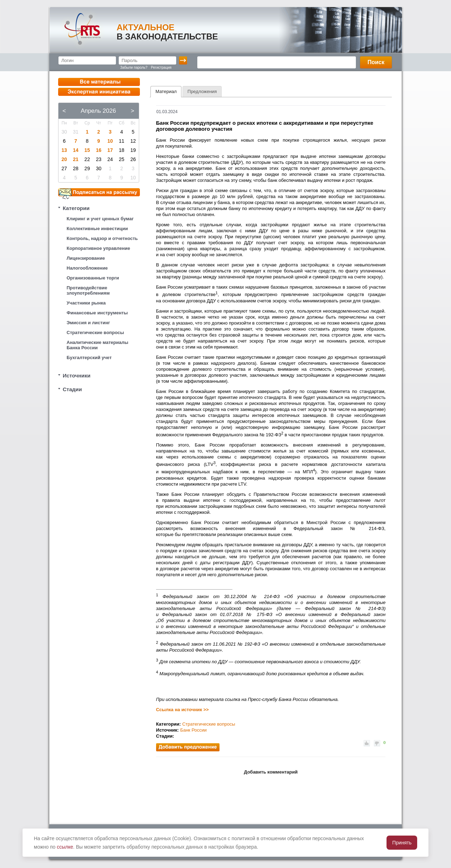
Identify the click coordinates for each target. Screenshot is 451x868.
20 (64, 159)
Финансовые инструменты (97, 313)
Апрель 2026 (98, 111)
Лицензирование (86, 258)
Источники (77, 375)
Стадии (72, 389)
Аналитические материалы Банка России (97, 345)
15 (87, 150)
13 (64, 150)
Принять (402, 843)
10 (110, 141)
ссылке (65, 847)
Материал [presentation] (166, 91)
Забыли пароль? (134, 67)
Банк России (193, 730)
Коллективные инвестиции (97, 229)
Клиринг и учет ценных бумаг (100, 219)
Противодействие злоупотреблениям (88, 290)
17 (110, 150)
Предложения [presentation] (202, 91)
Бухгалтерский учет (89, 358)
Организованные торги (93, 278)
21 (76, 159)
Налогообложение (87, 268)
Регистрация (161, 67)
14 (76, 150)
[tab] (166, 92)
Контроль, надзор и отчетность (102, 238)
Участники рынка (86, 303)
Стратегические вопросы (95, 333)
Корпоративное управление (98, 248)
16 (99, 150)
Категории (76, 208)
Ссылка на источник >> (183, 710)
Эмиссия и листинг (88, 323)
